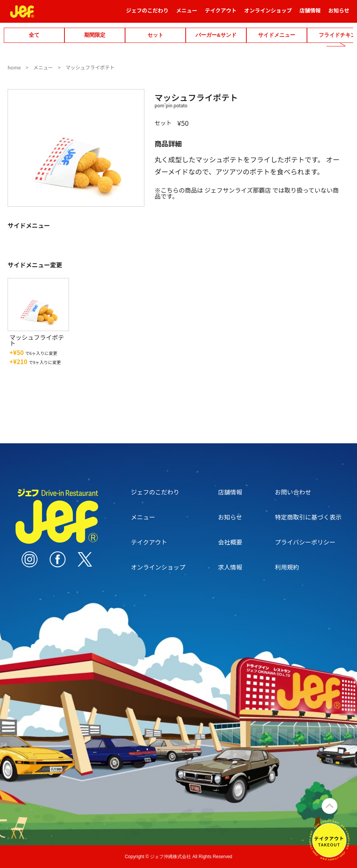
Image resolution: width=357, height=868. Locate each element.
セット (155, 35)
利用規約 (287, 567)
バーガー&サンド (216, 35)
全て (34, 35)
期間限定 (95, 35)
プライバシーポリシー (305, 542)
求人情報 (230, 567)
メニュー (187, 14)
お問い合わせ (293, 492)
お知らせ (339, 14)
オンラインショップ (268, 14)
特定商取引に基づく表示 (308, 517)
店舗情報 (310, 14)
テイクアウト (221, 14)
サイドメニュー (277, 35)
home (14, 67)
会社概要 (230, 542)
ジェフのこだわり (147, 14)
